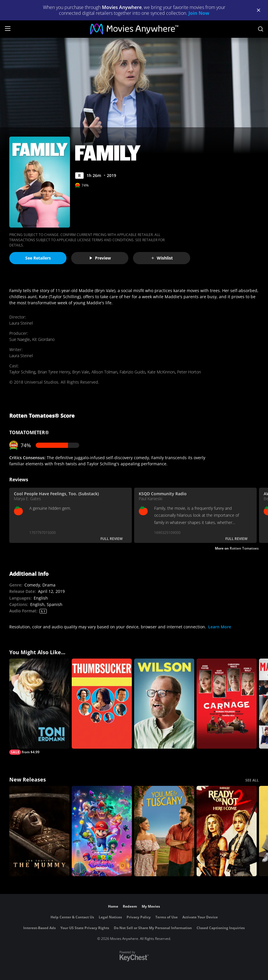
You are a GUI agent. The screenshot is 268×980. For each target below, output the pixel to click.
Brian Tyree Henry (54, 372)
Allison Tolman (104, 372)
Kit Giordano (43, 339)
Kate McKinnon (161, 372)
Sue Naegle (20, 339)
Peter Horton (189, 372)
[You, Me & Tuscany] (164, 831)
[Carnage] (227, 704)
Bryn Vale (81, 372)
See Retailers (38, 258)
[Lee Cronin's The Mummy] (39, 831)
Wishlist (162, 258)
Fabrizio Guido (132, 372)
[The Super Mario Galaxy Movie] (102, 831)
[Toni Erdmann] (39, 707)
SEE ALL (252, 780)
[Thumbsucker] (102, 704)
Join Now (199, 13)
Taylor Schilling (22, 372)
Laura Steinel (21, 323)
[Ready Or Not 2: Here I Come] (227, 831)
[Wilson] (164, 704)
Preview (100, 258)
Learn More (220, 627)
